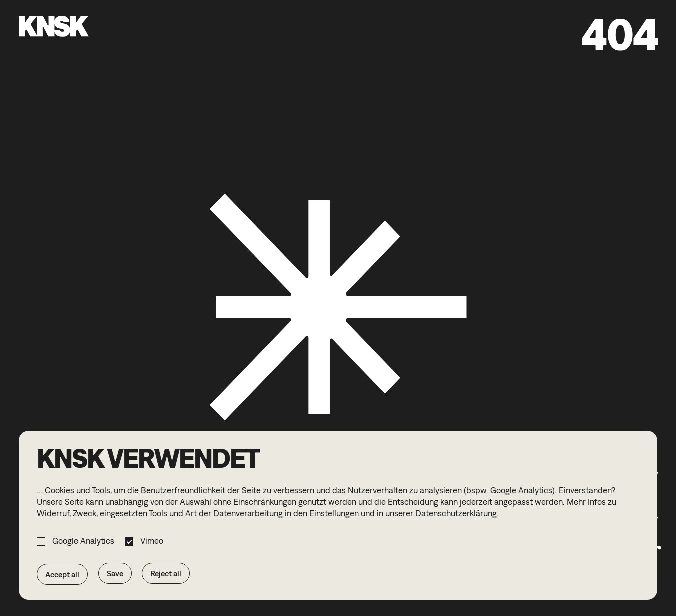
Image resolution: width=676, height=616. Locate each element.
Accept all (62, 574)
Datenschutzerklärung (456, 513)
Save (115, 573)
